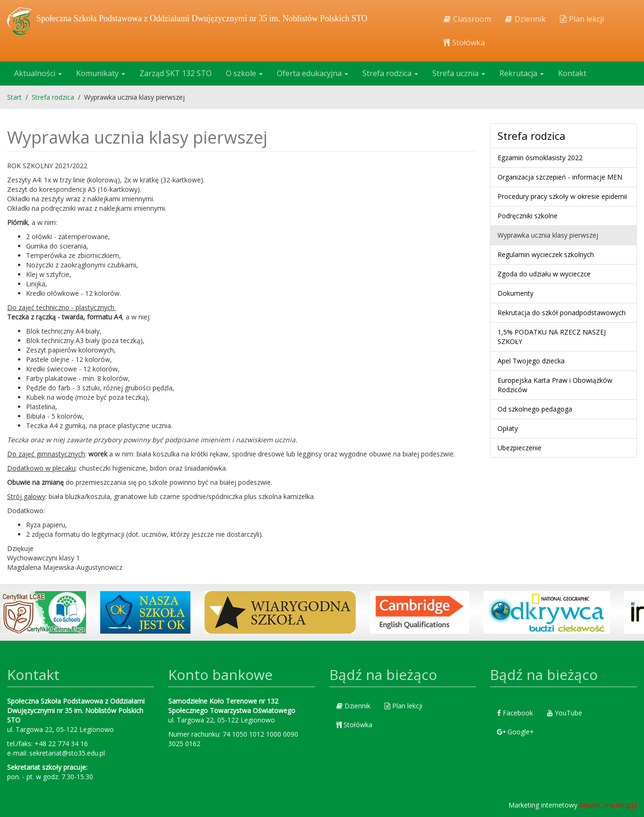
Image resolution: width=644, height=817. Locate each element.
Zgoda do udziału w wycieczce (544, 274)
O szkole (244, 73)
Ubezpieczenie (519, 448)
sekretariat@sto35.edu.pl (67, 753)
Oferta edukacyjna (313, 73)
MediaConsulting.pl (608, 805)
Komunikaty (101, 73)
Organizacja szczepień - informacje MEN (560, 177)
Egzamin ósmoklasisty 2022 (540, 158)
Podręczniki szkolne (528, 216)
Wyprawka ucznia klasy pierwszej (548, 235)
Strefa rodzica (390, 73)
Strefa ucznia (459, 73)
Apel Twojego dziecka (531, 361)
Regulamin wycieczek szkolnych (546, 254)
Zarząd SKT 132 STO (176, 73)
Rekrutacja (522, 73)
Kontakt (572, 73)
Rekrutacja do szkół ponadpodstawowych (562, 313)
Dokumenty (515, 293)
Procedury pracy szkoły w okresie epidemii (562, 196)
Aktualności (38, 73)
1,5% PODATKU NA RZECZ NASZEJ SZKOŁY (552, 337)
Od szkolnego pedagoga (535, 409)
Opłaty (508, 428)
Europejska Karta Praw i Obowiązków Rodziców (555, 385)
